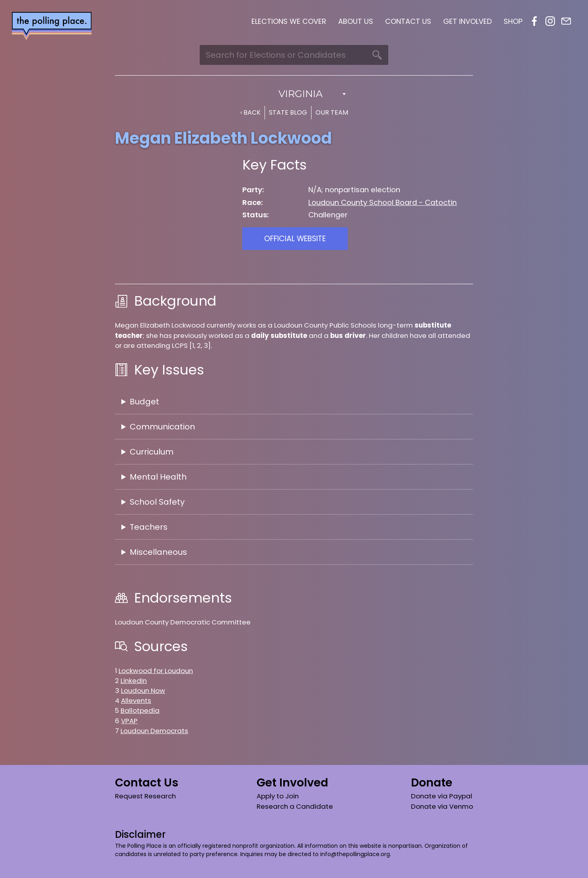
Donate (432, 783)
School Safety (157, 502)
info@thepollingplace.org (355, 854)
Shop (513, 21)
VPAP (129, 721)
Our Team (332, 112)
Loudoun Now (143, 691)
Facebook (534, 21)
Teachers (149, 527)
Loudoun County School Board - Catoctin (383, 202)
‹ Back (250, 112)
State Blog (288, 112)
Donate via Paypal (442, 796)
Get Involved (467, 21)
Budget (144, 402)
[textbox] (294, 94)
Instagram (550, 21)
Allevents (136, 700)
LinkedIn (134, 681)
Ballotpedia (140, 710)
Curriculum (152, 452)
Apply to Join (278, 796)
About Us (356, 21)
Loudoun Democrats (154, 731)
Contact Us (408, 21)
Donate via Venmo (442, 806)
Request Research (145, 796)
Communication (162, 427)
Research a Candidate (295, 806)
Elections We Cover (289, 21)
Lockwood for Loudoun (156, 671)
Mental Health (158, 477)
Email (566, 21)
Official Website (295, 239)
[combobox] (294, 94)
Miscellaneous (158, 552)
